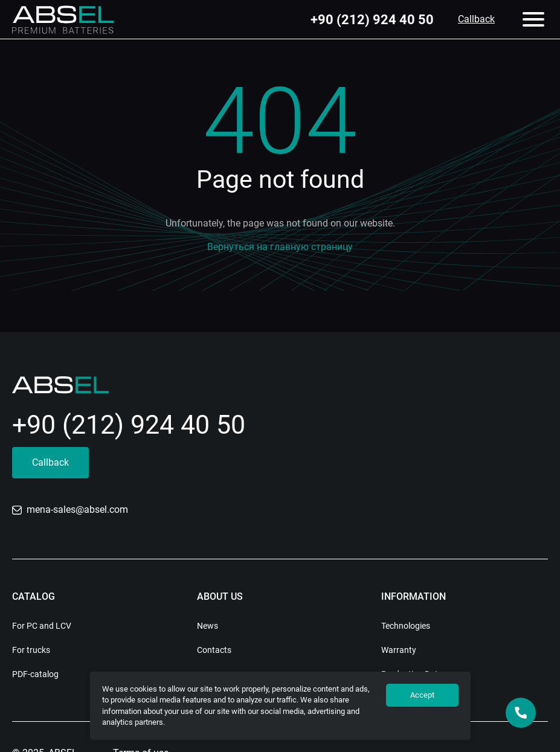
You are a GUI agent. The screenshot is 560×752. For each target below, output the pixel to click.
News (208, 626)
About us (220, 596)
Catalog (34, 596)
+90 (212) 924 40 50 (372, 20)
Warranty (399, 650)
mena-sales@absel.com (70, 509)
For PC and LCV (42, 626)
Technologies (406, 626)
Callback (476, 19)
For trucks (31, 650)
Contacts (214, 650)
